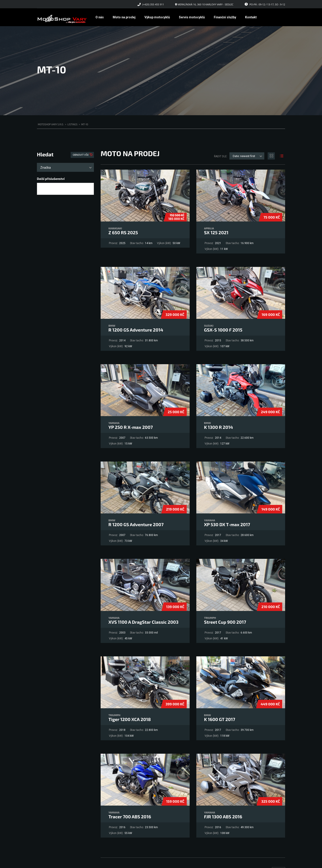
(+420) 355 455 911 (153, 4)
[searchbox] (42, 189)
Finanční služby (225, 17)
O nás (100, 17)
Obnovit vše (81, 155)
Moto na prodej (124, 17)
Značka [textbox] (46, 168)
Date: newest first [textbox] (244, 156)
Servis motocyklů (192, 17)
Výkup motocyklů (157, 17)
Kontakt (251, 17)
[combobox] (65, 167)
